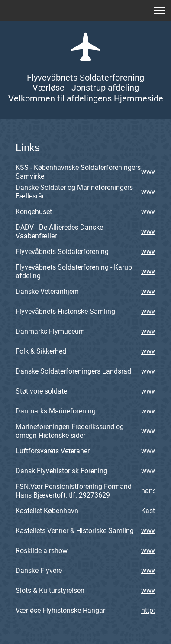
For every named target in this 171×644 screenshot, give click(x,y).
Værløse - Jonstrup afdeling (86, 88)
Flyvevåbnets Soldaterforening (85, 78)
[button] (159, 10)
